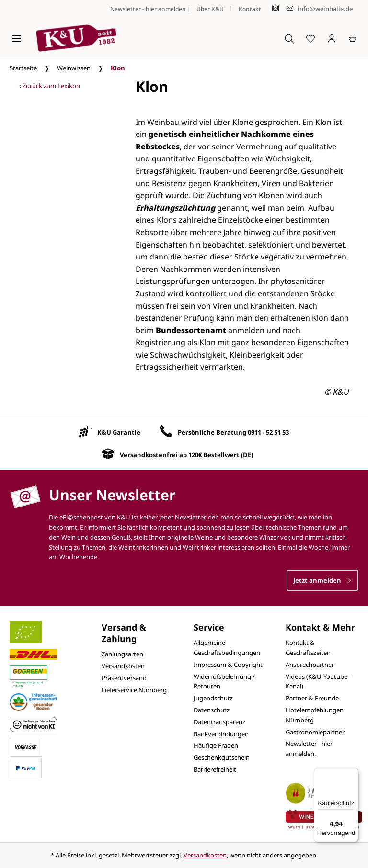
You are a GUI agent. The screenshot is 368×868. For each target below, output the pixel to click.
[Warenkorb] (353, 38)
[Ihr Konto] (332, 38)
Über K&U (210, 9)
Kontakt (250, 9)
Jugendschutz (213, 698)
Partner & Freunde (312, 698)
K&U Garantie (119, 432)
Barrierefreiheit (215, 769)
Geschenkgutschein (222, 757)
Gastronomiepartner (315, 732)
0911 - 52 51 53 (268, 432)
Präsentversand (124, 678)
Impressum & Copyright (228, 665)
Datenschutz (212, 710)
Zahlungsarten (122, 654)
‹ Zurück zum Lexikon (50, 86)
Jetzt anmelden (322, 580)
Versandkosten (123, 666)
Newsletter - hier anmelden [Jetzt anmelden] (148, 9)
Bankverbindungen (221, 734)
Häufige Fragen (216, 745)
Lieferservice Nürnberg (134, 690)
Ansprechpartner (310, 665)
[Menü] (17, 38)
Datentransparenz (219, 722)
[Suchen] (289, 38)
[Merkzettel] (310, 38)
